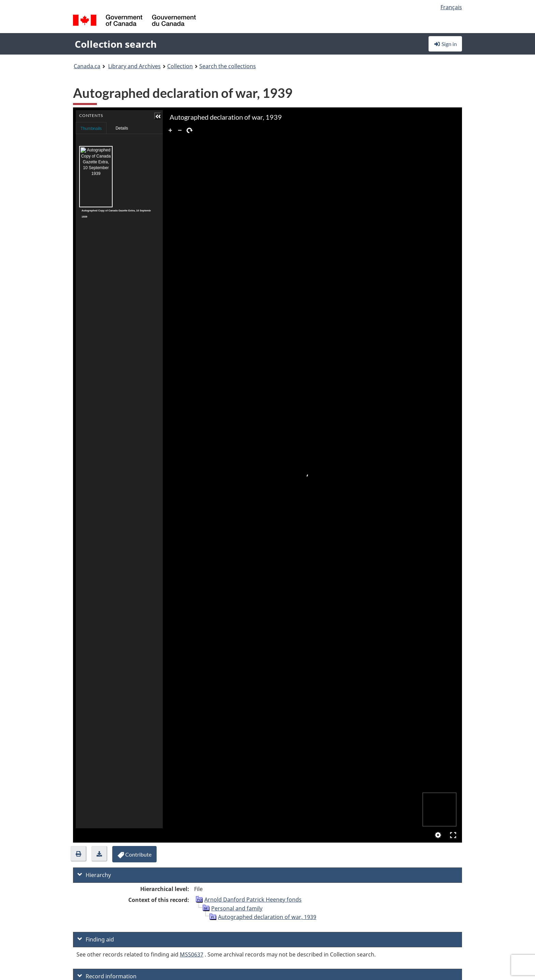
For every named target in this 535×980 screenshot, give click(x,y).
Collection (180, 66)
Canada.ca (87, 66)
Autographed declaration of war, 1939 (267, 917)
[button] (115, 116)
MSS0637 (192, 954)
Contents (115, 126)
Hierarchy (94, 875)
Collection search (116, 44)
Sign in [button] (445, 44)
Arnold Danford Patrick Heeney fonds (253, 900)
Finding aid (96, 939)
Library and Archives (134, 66)
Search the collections (228, 66)
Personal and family (237, 908)
